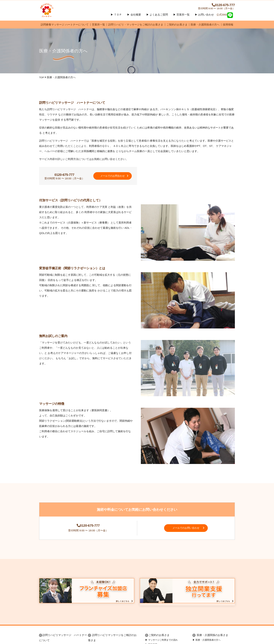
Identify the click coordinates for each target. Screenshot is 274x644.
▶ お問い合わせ (204, 18)
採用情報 (228, 28)
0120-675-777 (214, 7)
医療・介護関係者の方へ (205, 28)
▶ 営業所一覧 (181, 18)
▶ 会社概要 (134, 18)
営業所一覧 (98, 28)
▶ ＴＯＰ (116, 18)
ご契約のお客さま (177, 28)
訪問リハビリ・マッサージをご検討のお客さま (136, 28)
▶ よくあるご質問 (157, 18)
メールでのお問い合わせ (190, 538)
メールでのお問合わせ (113, 182)
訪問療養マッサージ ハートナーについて (65, 28)
